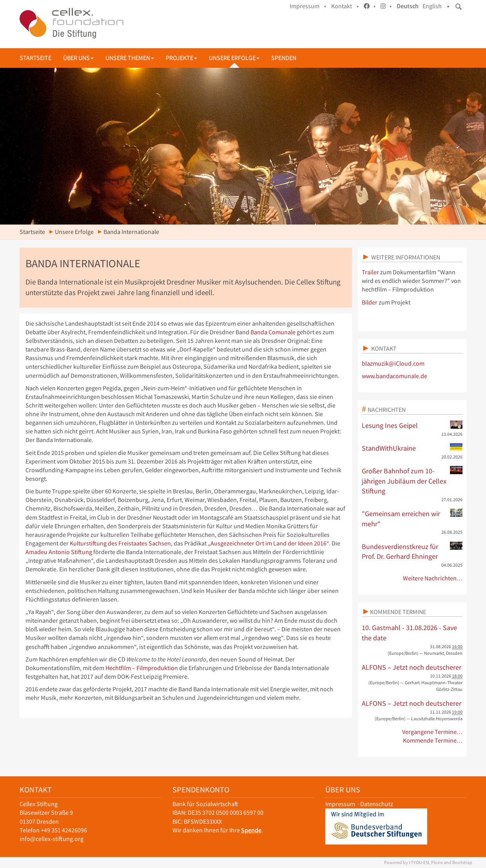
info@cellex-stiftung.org (52, 839)
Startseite (35, 58)
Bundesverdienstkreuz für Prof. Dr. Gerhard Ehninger (412, 551)
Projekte (181, 58)
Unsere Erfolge (234, 58)
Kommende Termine (398, 612)
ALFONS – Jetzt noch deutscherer (412, 667)
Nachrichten (387, 410)
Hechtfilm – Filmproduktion (142, 668)
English (432, 6)
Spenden (284, 58)
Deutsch (408, 6)
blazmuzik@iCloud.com (393, 363)
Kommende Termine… (433, 740)
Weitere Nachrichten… (433, 578)
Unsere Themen (130, 58)
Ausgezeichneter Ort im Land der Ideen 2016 (268, 543)
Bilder (370, 302)
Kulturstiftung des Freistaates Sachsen (120, 543)
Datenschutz (377, 804)
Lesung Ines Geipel (412, 425)
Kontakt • (345, 6)
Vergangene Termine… (433, 732)
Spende (251, 830)
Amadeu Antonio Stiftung (59, 552)
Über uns (78, 58)
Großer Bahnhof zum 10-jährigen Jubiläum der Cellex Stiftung (412, 481)
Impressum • (308, 6)
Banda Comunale (273, 332)
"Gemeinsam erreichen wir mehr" (412, 518)
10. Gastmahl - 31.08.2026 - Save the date (409, 633)
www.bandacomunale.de (394, 376)
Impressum (340, 804)
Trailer (370, 272)
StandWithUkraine (412, 448)
